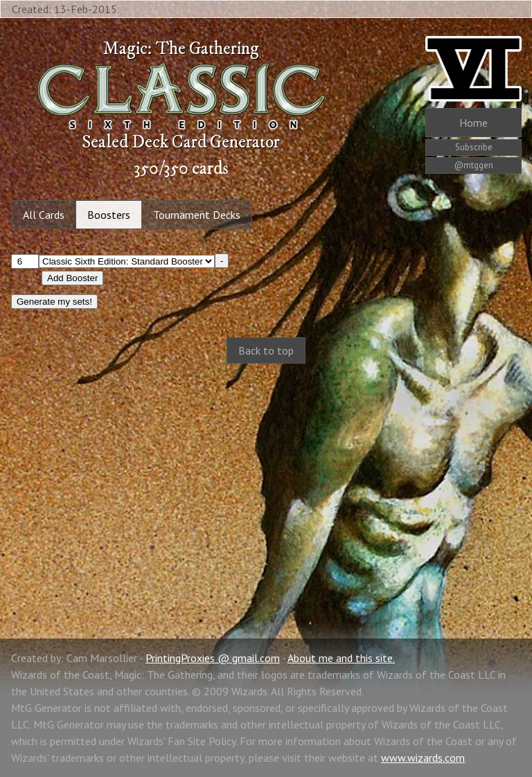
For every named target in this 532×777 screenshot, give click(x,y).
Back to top (266, 350)
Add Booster (72, 278)
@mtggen (474, 165)
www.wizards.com (423, 758)
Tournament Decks (197, 215)
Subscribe (474, 147)
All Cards (44, 215)
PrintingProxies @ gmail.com (213, 658)
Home (473, 123)
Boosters (109, 215)
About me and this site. (341, 658)
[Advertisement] (266, 486)
